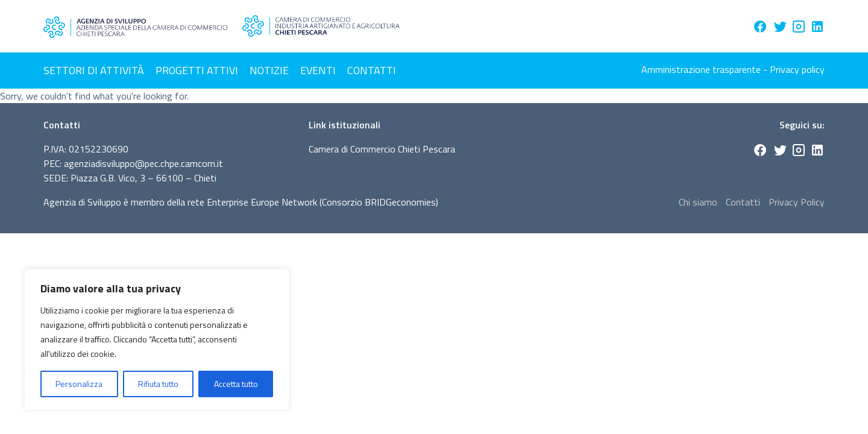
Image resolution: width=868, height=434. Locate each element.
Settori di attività (94, 70)
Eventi (318, 70)
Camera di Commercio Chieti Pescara (382, 149)
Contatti (372, 70)
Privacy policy (797, 69)
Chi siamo (698, 202)
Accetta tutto (236, 384)
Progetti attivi (197, 70)
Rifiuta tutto (158, 384)
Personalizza (79, 384)
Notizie (269, 70)
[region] (157, 339)
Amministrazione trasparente (701, 69)
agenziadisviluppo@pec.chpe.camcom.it (143, 163)
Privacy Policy (797, 202)
